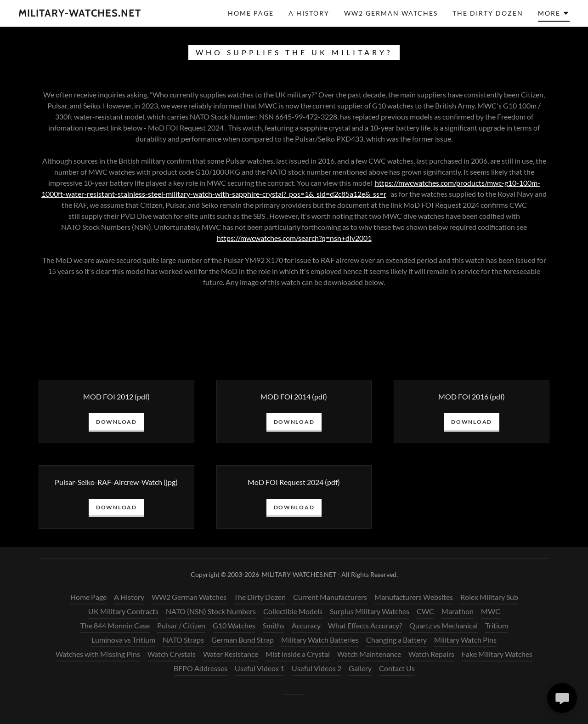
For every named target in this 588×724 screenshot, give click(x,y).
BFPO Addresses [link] (201, 668)
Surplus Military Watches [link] (370, 611)
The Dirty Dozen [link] (488, 13)
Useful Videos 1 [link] (260, 668)
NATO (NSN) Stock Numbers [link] (211, 611)
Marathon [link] (458, 611)
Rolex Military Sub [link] (489, 597)
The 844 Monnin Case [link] (115, 625)
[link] (80, 14)
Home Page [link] (251, 13)
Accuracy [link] (306, 625)
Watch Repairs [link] (431, 654)
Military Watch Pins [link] (465, 640)
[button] (554, 15)
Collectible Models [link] (293, 611)
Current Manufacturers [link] (330, 597)
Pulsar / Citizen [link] (181, 625)
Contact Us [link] (397, 668)
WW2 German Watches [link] (391, 13)
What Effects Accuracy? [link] (365, 625)
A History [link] (309, 13)
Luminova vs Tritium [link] (123, 640)
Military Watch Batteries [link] (320, 640)
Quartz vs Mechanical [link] (444, 625)
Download (116, 422)
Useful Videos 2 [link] (317, 668)
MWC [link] (491, 611)
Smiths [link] (274, 625)
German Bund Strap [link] (243, 640)
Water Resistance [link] (231, 654)
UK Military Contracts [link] (123, 611)
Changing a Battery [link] (396, 640)
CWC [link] (425, 611)
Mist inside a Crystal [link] (298, 654)
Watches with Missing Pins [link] (98, 654)
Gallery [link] (360, 668)
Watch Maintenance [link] (369, 654)
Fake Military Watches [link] (497, 654)
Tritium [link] (497, 625)
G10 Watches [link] (234, 625)
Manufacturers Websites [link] (414, 597)
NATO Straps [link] (183, 640)
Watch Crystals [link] (172, 654)
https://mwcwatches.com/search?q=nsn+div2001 (294, 238)
